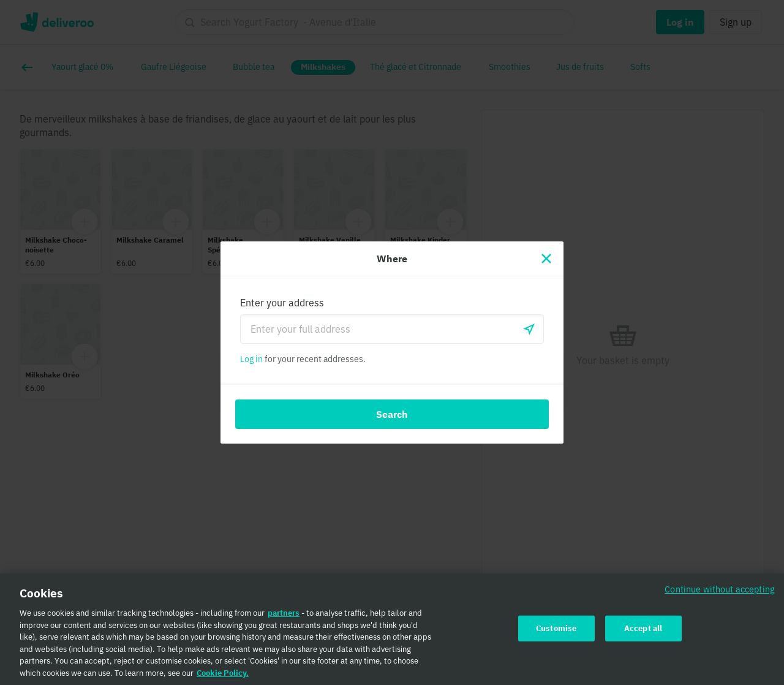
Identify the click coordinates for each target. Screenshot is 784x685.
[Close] (546, 259)
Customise (556, 633)
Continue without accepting (720, 594)
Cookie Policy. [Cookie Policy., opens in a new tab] (223, 678)
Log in (251, 359)
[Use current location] (529, 329)
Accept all (643, 633)
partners (284, 618)
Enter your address (282, 303)
